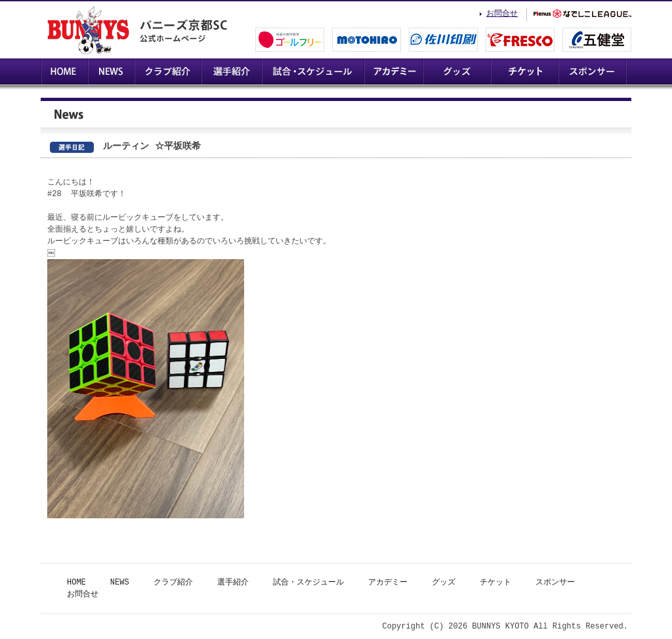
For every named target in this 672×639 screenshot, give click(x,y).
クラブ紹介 (173, 582)
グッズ (444, 582)
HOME (76, 582)
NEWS (120, 582)
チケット (495, 582)
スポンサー (555, 582)
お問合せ (502, 13)
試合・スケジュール (308, 582)
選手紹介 (233, 582)
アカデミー (388, 582)
